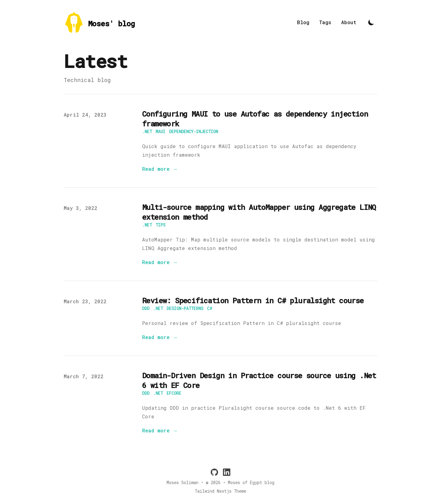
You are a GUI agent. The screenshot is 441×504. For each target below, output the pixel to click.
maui (160, 131)
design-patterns (185, 308)
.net (147, 131)
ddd (146, 308)
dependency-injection (194, 131)
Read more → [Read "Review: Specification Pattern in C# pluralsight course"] (160, 337)
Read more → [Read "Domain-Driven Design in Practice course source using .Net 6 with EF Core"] (160, 430)
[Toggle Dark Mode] (371, 22)
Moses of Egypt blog (251, 482)
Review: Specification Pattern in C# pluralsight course (253, 301)
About (349, 22)
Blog (303, 22)
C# (209, 308)
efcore (174, 393)
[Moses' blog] (99, 22)
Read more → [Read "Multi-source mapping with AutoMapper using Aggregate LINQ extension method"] (160, 262)
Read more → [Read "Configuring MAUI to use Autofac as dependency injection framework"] (160, 169)
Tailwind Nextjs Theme (221, 491)
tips (160, 225)
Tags (325, 22)
